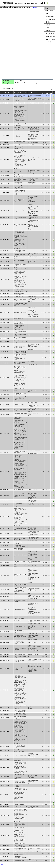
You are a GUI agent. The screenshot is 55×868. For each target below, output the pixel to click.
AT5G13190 (6, 159)
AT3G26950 (6, 794)
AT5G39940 (6, 824)
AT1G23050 (6, 857)
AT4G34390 (6, 562)
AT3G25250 (6, 590)
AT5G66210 (6, 414)
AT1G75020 (6, 183)
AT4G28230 (6, 767)
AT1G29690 (6, 96)
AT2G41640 (6, 601)
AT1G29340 (6, 597)
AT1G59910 (6, 291)
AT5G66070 (6, 269)
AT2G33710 (6, 187)
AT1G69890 (6, 176)
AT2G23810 (6, 145)
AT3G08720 (6, 575)
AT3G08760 (6, 335)
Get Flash (34, 8)
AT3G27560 (6, 657)
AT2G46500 (6, 669)
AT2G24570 (6, 661)
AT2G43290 (6, 452)
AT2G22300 (6, 534)
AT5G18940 (6, 804)
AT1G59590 (6, 594)
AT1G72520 (6, 179)
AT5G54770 (6, 777)
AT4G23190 (6, 637)
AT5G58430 (6, 347)
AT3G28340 (6, 172)
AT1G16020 (6, 751)
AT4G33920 (6, 125)
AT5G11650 (6, 323)
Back (47, 8)
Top (2, 864)
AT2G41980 (6, 711)
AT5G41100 (6, 690)
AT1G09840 (6, 556)
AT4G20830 (6, 251)
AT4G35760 (6, 786)
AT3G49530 (6, 225)
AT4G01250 (6, 565)
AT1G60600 (6, 363)
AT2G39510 (6, 352)
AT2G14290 (6, 399)
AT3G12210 (6, 802)
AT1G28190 (6, 240)
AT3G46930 (6, 332)
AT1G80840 (6, 261)
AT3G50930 (6, 708)
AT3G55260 (6, 860)
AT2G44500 (6, 294)
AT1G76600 (6, 433)
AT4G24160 (6, 148)
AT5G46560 (6, 835)
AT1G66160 (6, 300)
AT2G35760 (6, 717)
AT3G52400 (6, 254)
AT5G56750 (6, 257)
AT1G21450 (6, 297)
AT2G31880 (6, 505)
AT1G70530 (6, 528)
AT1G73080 (6, 501)
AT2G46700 (6, 621)
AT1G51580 (6, 760)
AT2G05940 (6, 218)
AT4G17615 (6, 312)
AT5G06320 (6, 490)
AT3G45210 (6, 549)
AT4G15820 (6, 517)
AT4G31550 (6, 100)
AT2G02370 (6, 394)
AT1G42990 (6, 200)
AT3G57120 (6, 585)
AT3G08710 (6, 405)
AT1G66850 (6, 357)
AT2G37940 (6, 495)
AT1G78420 (6, 338)
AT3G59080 (6, 546)
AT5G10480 (6, 846)
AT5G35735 (6, 265)
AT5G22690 (6, 304)
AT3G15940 (6, 854)
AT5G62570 (6, 543)
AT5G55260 (6, 755)
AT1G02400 (6, 609)
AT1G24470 (6, 807)
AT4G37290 (6, 472)
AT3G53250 (6, 631)
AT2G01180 (6, 136)
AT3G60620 (6, 782)
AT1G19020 (6, 114)
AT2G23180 (6, 850)
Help (47, 13)
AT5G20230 (6, 211)
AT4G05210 (6, 642)
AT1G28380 (6, 142)
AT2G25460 (6, 377)
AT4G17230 (6, 103)
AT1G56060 (6, 280)
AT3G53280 (6, 654)
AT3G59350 (6, 342)
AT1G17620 (6, 327)
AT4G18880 (6, 649)
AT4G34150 (6, 192)
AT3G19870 (6, 815)
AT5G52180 (6, 732)
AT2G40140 (6, 539)
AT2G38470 (6, 128)
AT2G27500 (6, 319)
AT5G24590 (6, 626)
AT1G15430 (6, 618)
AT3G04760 (6, 747)
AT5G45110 (6, 391)
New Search (49, 11)
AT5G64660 (6, 410)
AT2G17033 (6, 714)
